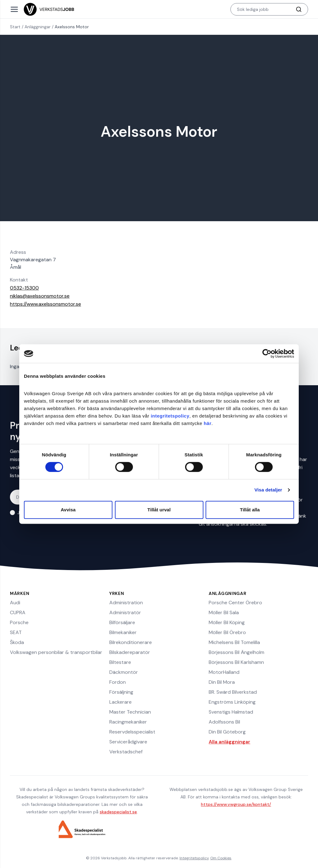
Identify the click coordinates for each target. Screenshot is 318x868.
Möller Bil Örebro (227, 632)
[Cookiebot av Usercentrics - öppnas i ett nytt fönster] (267, 354)
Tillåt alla (250, 510)
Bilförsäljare (122, 622)
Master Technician (130, 712)
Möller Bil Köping (227, 622)
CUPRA (18, 612)
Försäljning (121, 692)
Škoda (17, 642)
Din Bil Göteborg (227, 732)
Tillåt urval (159, 510)
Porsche (19, 622)
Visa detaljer (268, 490)
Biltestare (120, 662)
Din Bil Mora (222, 682)
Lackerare (120, 702)
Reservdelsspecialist (132, 732)
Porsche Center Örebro (235, 603)
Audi (15, 603)
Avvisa (68, 510)
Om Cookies (221, 858)
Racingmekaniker (128, 722)
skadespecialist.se (118, 812)
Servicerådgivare (128, 742)
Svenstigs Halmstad (231, 712)
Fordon (118, 682)
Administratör (125, 612)
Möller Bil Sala (224, 612)
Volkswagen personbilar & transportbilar (56, 652)
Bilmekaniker (123, 632)
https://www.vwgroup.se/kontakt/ (236, 804)
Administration (126, 603)
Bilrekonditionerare (131, 642)
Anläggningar (38, 27)
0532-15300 (24, 288)
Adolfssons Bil (224, 722)
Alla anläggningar (229, 742)
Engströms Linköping (232, 702)
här (208, 423)
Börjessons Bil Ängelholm (236, 652)
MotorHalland (224, 672)
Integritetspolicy (194, 858)
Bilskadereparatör (130, 652)
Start (15, 27)
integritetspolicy (170, 416)
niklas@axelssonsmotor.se (40, 296)
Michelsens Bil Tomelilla (234, 642)
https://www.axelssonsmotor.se (45, 304)
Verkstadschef (126, 752)
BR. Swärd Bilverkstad (233, 692)
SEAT (16, 632)
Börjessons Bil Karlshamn (236, 662)
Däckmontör (124, 672)
